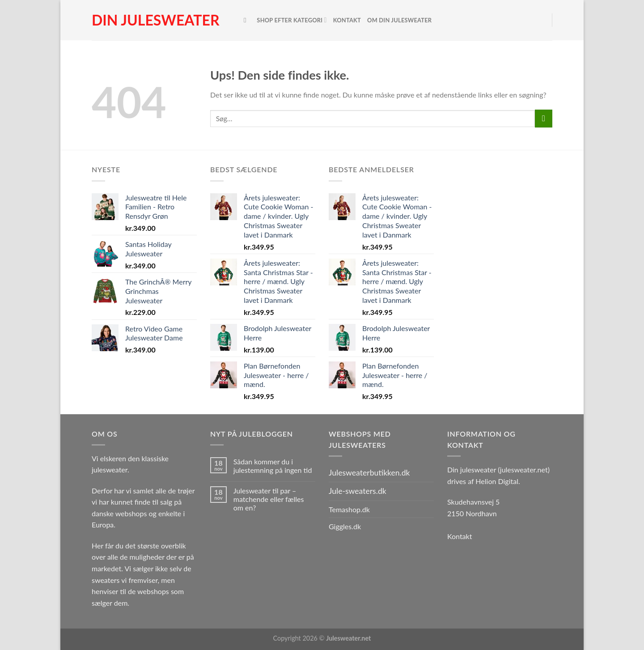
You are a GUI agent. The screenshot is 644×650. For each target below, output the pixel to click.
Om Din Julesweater (399, 20)
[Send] (544, 118)
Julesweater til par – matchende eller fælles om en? (269, 499)
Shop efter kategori (292, 20)
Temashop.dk (349, 509)
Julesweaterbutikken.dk (369, 473)
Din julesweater (155, 20)
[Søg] (247, 20)
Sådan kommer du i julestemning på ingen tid (273, 466)
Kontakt (347, 20)
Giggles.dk (345, 526)
